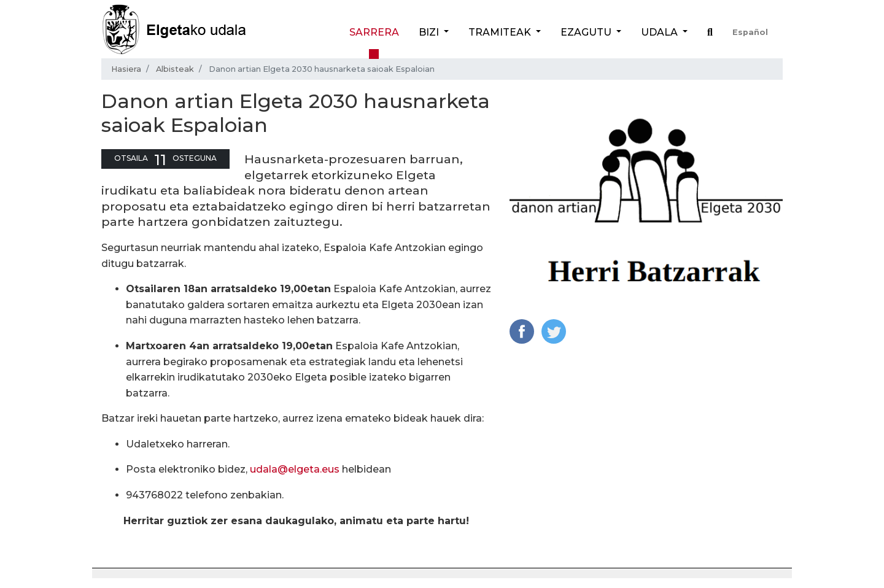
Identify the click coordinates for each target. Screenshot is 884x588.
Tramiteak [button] (501, 32)
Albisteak (175, 69)
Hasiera (126, 69)
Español (750, 32)
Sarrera (374, 32)
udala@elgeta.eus (295, 469)
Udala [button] (661, 32)
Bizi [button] (430, 32)
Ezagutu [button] (587, 32)
